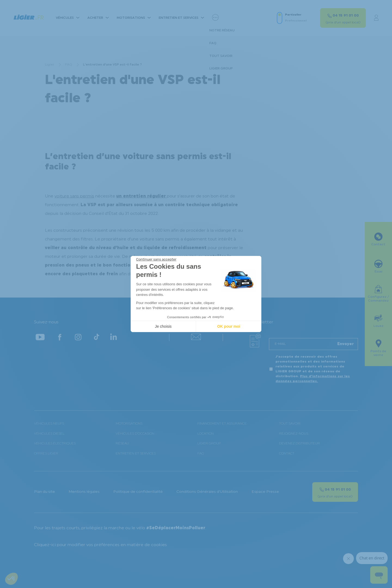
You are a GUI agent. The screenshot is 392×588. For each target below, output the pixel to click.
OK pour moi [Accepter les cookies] (229, 326)
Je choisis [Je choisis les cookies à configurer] (163, 326)
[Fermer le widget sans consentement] (156, 259)
